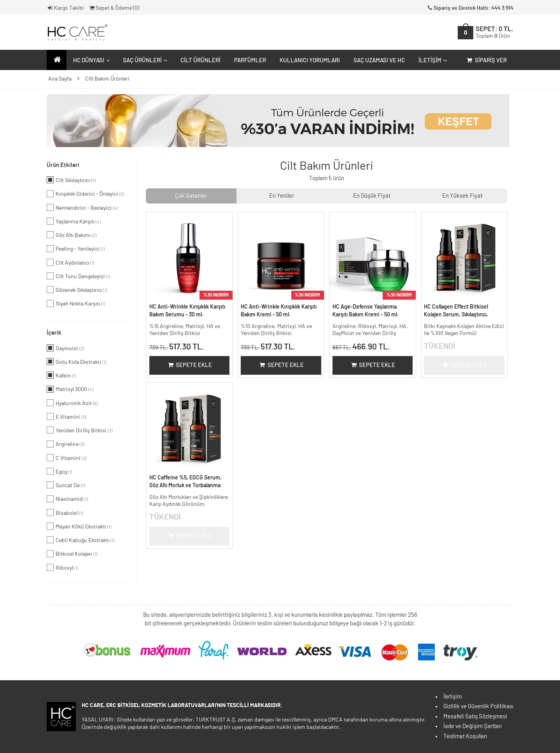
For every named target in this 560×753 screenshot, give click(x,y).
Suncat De (66, 485)
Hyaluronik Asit (72, 403)
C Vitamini (66, 458)
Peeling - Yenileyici (76, 249)
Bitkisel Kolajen (72, 554)
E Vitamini (66, 416)
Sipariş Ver (486, 61)
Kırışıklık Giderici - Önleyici (85, 194)
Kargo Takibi (65, 8)
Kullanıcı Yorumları (310, 61)
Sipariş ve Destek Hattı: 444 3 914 (470, 8)
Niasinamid (67, 499)
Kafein (61, 375)
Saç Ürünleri (144, 61)
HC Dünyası (91, 61)
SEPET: (494, 32)
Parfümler (250, 61)
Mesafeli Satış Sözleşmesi (475, 717)
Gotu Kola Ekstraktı (76, 362)
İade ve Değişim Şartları (472, 726)
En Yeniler (282, 196)
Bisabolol (65, 513)
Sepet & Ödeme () (114, 8)
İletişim (432, 61)
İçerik (54, 333)
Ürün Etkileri (63, 165)
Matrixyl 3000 (70, 389)
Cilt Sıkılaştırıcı (71, 180)
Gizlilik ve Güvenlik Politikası (478, 706)
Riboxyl (62, 567)
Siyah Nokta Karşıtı (76, 304)
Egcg (59, 471)
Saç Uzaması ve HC (379, 61)
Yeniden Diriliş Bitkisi (80, 430)
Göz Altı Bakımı (72, 235)
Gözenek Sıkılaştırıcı (77, 290)
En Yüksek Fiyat (462, 196)
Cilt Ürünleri (200, 61)
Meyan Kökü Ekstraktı (79, 526)
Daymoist (65, 348)
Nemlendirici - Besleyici (82, 207)
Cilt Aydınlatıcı (70, 262)
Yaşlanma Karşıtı (74, 221)
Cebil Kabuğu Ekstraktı (80, 540)
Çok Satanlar (191, 196)
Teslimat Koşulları (465, 736)
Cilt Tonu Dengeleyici (78, 276)
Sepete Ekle (189, 365)
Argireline (66, 444)
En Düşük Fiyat (372, 196)
